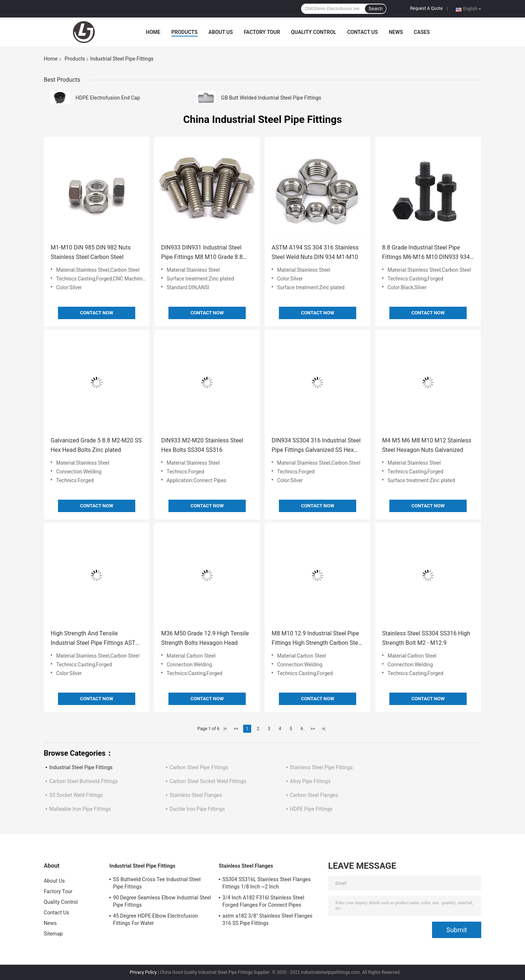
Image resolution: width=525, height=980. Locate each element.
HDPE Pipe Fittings (311, 809)
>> (313, 729)
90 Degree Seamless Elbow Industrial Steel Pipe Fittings (162, 901)
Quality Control (314, 32)
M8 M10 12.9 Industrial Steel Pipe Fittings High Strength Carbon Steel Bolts (317, 639)
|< (225, 729)
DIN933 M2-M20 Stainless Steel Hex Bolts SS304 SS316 (202, 445)
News (396, 32)
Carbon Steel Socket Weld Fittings (208, 781)
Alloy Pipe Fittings (310, 781)
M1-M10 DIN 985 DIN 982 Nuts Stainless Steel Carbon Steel (91, 252)
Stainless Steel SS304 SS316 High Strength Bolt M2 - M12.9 (426, 638)
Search (376, 9)
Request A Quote (426, 8)
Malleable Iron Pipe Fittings (80, 809)
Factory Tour (262, 32)
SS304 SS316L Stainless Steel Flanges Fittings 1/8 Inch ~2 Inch (267, 883)
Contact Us (362, 32)
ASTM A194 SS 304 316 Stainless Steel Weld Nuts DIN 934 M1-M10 (315, 252)
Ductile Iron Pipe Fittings (197, 809)
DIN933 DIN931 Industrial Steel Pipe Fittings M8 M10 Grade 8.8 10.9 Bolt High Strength (202, 253)
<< (236, 729)
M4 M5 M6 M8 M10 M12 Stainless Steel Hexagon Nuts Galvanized (427, 445)
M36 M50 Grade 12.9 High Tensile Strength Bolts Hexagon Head (205, 638)
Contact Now (96, 313)
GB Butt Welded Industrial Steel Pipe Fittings (271, 98)
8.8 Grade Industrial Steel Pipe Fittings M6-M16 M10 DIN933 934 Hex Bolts (426, 253)
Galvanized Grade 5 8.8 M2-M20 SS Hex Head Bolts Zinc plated (96, 445)
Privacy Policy (143, 972)
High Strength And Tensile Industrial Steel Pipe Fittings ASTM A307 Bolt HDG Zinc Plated (96, 639)
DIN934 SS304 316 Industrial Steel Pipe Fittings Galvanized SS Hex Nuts (316, 446)
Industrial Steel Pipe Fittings (81, 767)
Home (153, 32)
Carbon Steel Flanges (314, 795)
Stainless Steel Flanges (196, 795)
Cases (422, 32)
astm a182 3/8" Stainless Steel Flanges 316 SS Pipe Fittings (267, 919)
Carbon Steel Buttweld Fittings (83, 781)
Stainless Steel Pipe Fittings (321, 767)
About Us (221, 32)
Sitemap (53, 934)
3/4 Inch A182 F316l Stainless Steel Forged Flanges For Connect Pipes (263, 901)
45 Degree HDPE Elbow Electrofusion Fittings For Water (155, 919)
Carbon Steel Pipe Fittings (199, 767)
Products (184, 32)
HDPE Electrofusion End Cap (108, 98)
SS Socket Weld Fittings (76, 795)
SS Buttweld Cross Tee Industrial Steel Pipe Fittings (157, 883)
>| (324, 729)
